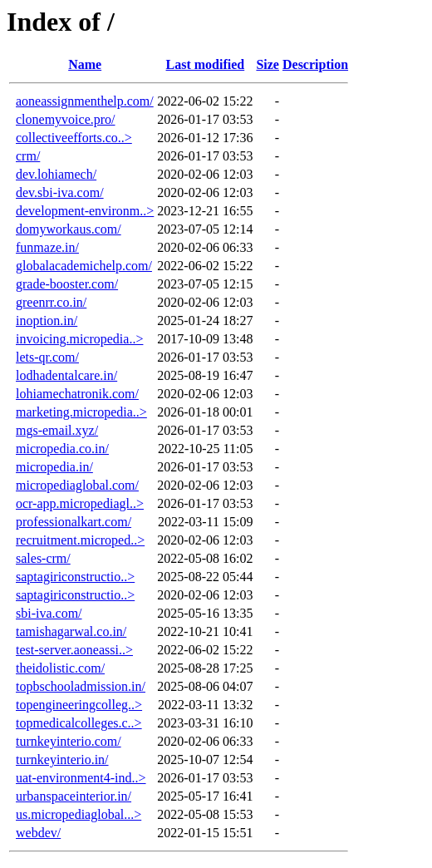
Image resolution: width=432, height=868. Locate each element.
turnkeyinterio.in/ (62, 759)
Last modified (206, 64)
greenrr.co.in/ (51, 302)
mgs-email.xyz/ (57, 430)
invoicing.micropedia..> (79, 339)
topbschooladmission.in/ (81, 686)
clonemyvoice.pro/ (66, 119)
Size (268, 64)
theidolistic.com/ (60, 668)
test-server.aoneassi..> (74, 650)
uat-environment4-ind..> (81, 778)
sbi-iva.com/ (49, 613)
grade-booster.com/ (67, 284)
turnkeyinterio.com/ (69, 741)
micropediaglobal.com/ (77, 485)
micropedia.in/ (54, 467)
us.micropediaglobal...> (79, 814)
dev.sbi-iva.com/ (60, 192)
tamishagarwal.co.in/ (71, 631)
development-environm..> (85, 211)
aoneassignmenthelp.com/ (85, 101)
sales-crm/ (43, 558)
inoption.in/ (47, 321)
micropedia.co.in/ (62, 449)
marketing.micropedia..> (81, 412)
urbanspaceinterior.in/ (74, 796)
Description (315, 64)
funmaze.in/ (47, 247)
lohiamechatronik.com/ (77, 394)
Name (85, 64)
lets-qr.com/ (47, 357)
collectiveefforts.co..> (74, 138)
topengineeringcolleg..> (79, 705)
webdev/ (38, 833)
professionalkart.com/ (74, 522)
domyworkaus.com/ (69, 229)
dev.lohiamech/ (56, 174)
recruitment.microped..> (80, 540)
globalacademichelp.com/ (84, 266)
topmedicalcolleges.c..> (79, 723)
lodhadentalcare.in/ (66, 375)
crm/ (28, 156)
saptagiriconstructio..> (75, 577)
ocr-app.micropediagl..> (80, 503)
